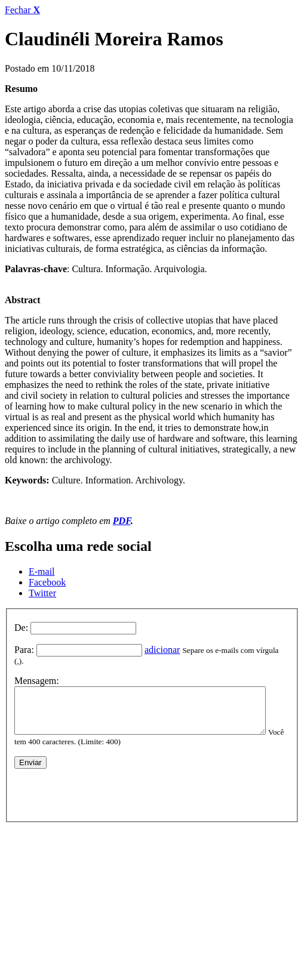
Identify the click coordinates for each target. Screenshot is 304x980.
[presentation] (105, 789)
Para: (24, 650)
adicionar (162, 650)
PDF (122, 521)
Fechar (22, 10)
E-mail (42, 571)
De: (21, 628)
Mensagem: (37, 671)
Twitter (42, 593)
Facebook (47, 582)
